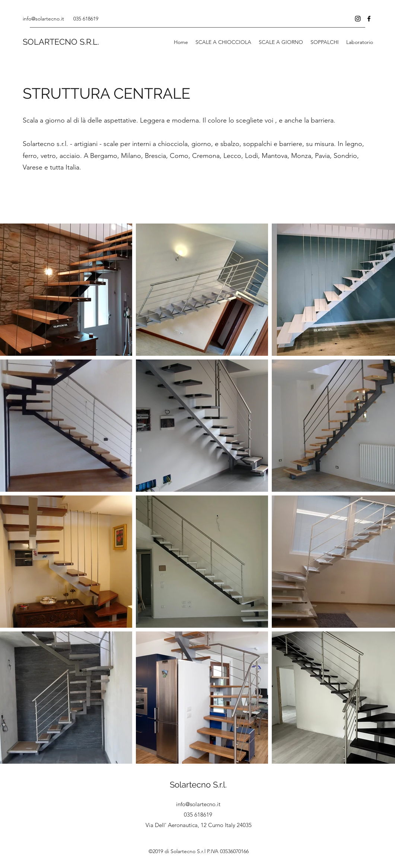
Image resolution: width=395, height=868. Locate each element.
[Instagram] (358, 19)
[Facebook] (369, 19)
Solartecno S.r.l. (198, 785)
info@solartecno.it (43, 19)
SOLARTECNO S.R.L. (61, 42)
